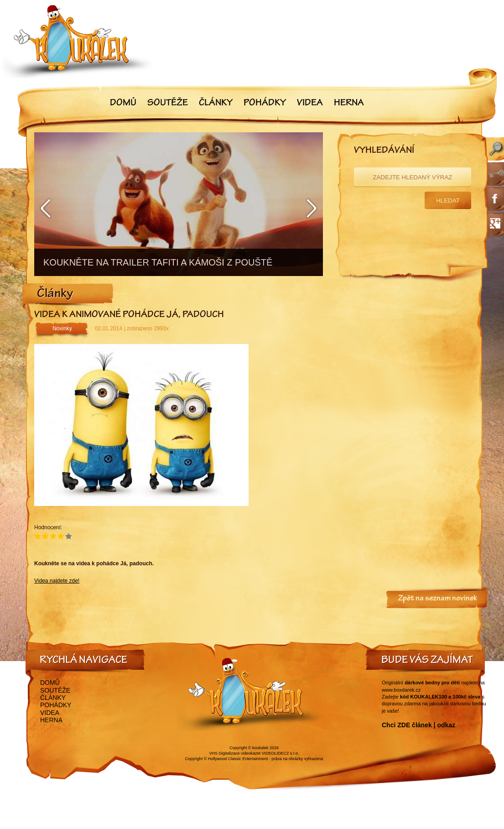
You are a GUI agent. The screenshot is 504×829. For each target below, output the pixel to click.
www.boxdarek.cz (401, 690)
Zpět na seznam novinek (438, 599)
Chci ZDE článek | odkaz (418, 725)
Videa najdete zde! (57, 581)
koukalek (260, 748)
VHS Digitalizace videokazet (235, 753)
